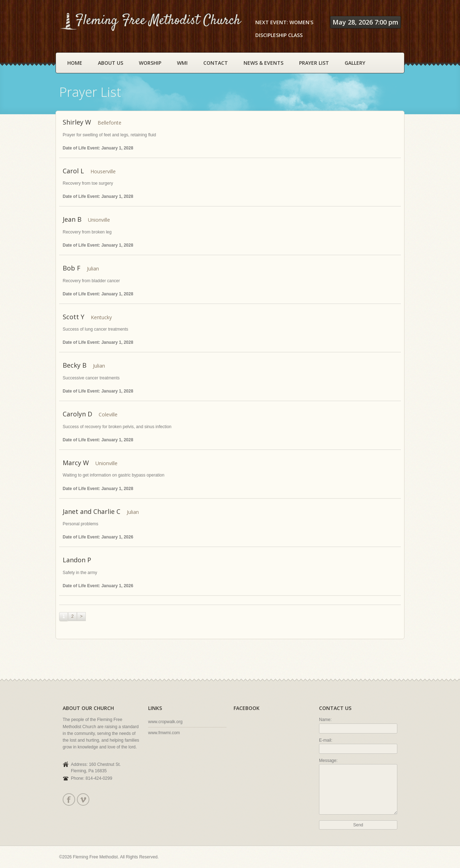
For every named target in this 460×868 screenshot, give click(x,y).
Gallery (355, 63)
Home (75, 63)
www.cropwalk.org (165, 722)
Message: (328, 761)
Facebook (69, 799)
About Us (111, 63)
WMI (182, 63)
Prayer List (314, 63)
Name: (325, 720)
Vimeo (83, 799)
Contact (216, 63)
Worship (150, 63)
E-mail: (326, 740)
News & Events (263, 63)
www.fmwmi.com (164, 733)
